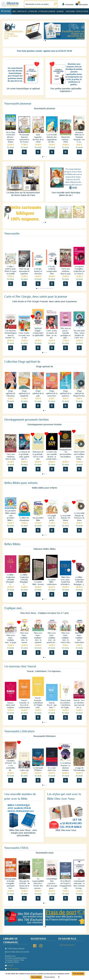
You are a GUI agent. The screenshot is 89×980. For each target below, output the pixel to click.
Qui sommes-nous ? (68, 945)
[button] (82, 34)
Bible (14, 11)
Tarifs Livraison (12, 969)
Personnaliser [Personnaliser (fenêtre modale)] (50, 977)
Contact (9, 965)
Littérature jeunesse (47, 11)
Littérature (33, 11)
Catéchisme (70, 11)
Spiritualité (22, 11)
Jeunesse (60, 11)
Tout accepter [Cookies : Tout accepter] (78, 974)
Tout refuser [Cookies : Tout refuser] (36, 977)
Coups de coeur (82, 11)
